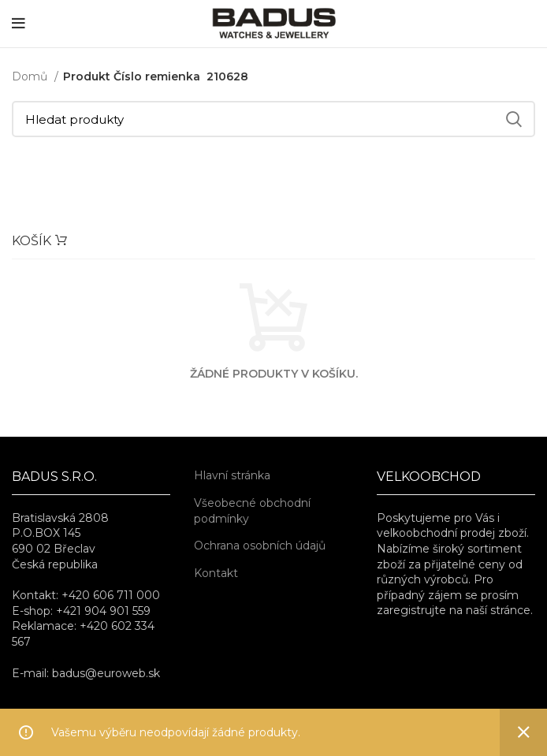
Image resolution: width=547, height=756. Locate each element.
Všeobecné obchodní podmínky (252, 511)
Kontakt (216, 573)
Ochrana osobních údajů (260, 546)
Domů (31, 76)
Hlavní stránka (232, 475)
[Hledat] (273, 119)
